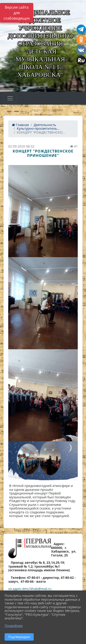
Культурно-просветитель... (38, 128)
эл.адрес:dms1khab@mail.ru (30, 589)
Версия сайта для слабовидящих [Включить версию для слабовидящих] (17, 13)
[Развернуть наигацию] (10, 98)
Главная (20, 125)
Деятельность (45, 125)
